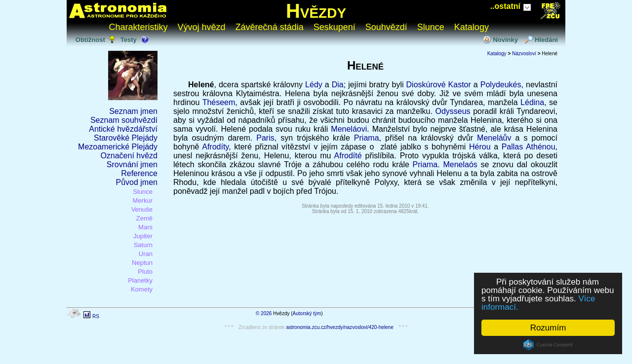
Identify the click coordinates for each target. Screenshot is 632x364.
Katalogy (472, 27)
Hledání (546, 40)
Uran (146, 254)
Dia (338, 85)
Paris (265, 138)
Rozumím (548, 328)
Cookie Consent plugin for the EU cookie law (548, 345)
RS (96, 316)
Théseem (219, 102)
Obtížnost (90, 40)
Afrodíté (348, 156)
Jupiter (143, 236)
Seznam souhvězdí (124, 120)
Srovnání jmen (132, 164)
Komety (142, 289)
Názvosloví (524, 54)
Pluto (145, 272)
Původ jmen (137, 182)
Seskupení (335, 27)
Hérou (480, 147)
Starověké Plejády (126, 138)
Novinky (505, 40)
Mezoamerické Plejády (118, 147)
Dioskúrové (426, 85)
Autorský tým (307, 313)
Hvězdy (316, 11)
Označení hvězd (129, 156)
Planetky (140, 280)
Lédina (532, 102)
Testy (129, 40)
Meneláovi (349, 129)
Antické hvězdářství (123, 129)
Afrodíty (215, 147)
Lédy (314, 85)
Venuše (142, 209)
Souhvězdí (386, 27)
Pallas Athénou (529, 147)
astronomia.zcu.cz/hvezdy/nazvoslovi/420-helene (339, 327)
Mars (145, 227)
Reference (139, 173)
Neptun (142, 263)
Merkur (143, 200)
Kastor (460, 85)
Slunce (431, 27)
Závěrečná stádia (270, 27)
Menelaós (460, 164)
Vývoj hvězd (202, 27)
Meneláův (494, 138)
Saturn (143, 245)
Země (144, 218)
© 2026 (264, 313)
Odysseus (453, 111)
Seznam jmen (133, 111)
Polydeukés (501, 85)
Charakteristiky (138, 27)
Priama (367, 138)
